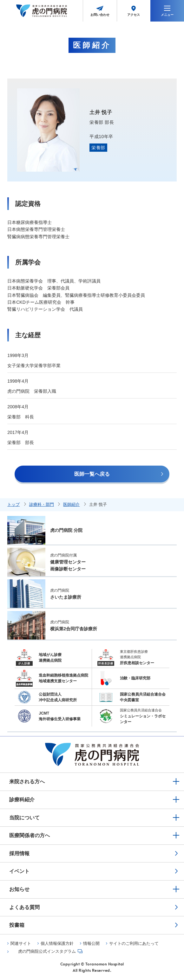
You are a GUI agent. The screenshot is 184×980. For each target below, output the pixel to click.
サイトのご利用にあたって (134, 943)
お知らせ (19, 889)
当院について (24, 818)
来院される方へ (27, 782)
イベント (19, 871)
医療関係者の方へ (30, 835)
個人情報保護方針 (57, 943)
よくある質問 (24, 907)
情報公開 (91, 943)
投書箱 (17, 925)
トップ (13, 504)
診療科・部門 (42, 504)
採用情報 (19, 853)
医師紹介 (71, 504)
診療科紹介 (22, 800)
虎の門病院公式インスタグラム (47, 952)
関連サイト (21, 943)
